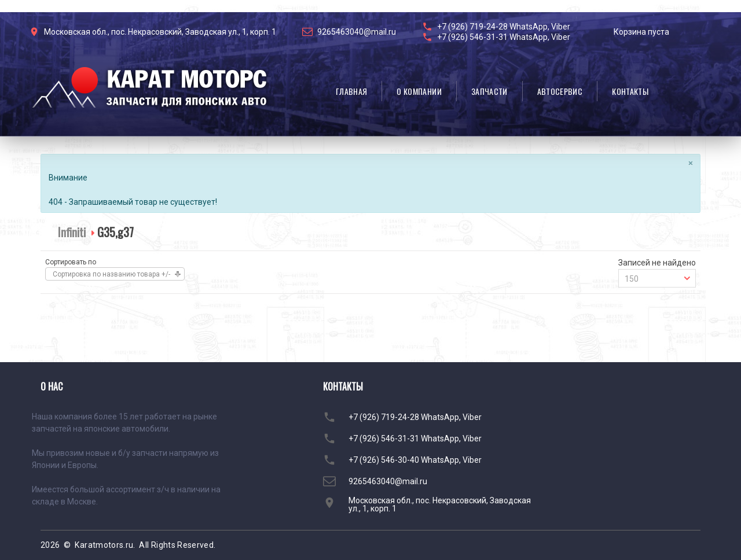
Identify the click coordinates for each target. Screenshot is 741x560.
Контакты (630, 91)
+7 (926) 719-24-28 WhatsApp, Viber (504, 27)
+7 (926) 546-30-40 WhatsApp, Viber (415, 460)
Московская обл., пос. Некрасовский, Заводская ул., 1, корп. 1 (160, 32)
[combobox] (657, 278)
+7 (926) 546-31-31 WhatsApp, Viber (504, 37)
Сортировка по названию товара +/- (111, 274)
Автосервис (560, 91)
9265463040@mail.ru (357, 32)
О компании (419, 91)
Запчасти (489, 91)
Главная (351, 91)
